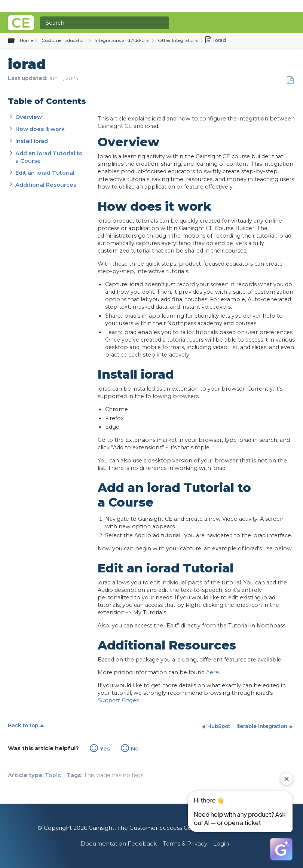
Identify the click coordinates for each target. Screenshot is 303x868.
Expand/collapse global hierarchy (16, 41)
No (135, 749)
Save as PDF (290, 80)
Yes (105, 749)
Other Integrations (178, 40)
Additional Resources (46, 185)
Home (26, 40)
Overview (29, 117)
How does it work (40, 129)
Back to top (23, 725)
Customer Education (64, 40)
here (212, 672)
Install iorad (32, 141)
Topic (53, 775)
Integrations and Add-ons (122, 40)
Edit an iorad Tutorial (45, 173)
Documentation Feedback (119, 843)
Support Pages (118, 700)
